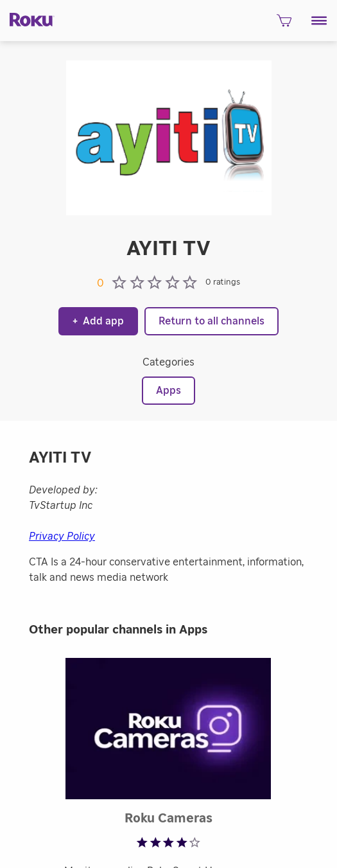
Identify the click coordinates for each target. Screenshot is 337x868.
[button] (319, 21)
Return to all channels (212, 321)
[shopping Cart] (284, 24)
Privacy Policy (62, 536)
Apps (168, 391)
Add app (98, 321)
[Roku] (27, 19)
